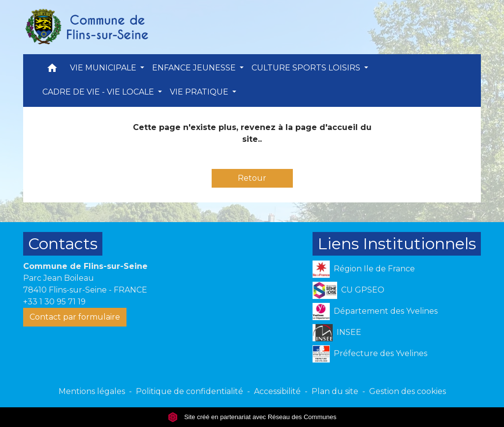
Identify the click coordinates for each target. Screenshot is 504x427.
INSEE (337, 333)
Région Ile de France (364, 269)
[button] (52, 70)
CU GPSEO (348, 290)
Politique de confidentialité (189, 391)
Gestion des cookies (408, 391)
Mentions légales (92, 391)
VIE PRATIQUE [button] (200, 92)
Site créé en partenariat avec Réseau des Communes (252, 417)
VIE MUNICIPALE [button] (104, 68)
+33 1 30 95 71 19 (54, 302)
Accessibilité (277, 391)
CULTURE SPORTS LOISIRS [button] (307, 68)
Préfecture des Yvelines (370, 354)
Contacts (63, 244)
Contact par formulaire (75, 317)
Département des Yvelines (375, 312)
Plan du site (335, 391)
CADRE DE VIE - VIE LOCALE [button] (99, 92)
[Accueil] (86, 27)
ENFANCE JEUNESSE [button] (195, 68)
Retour (252, 178)
